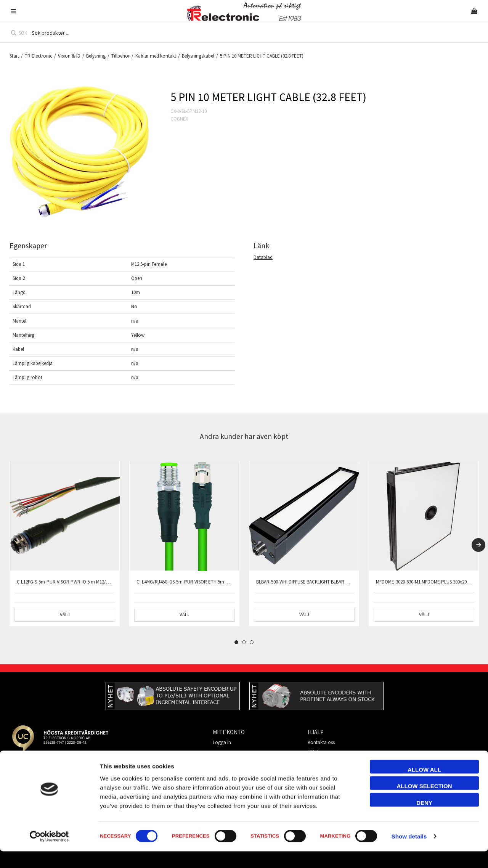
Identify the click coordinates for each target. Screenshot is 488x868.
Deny (424, 819)
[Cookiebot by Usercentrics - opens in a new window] (49, 853)
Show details (409, 853)
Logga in (222, 742)
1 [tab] (236, 642)
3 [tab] (252, 642)
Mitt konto (318, 762)
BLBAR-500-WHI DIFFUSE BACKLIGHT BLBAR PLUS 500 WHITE (317, 582)
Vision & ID (69, 56)
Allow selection (425, 803)
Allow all (424, 786)
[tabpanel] (65, 543)
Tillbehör (120, 56)
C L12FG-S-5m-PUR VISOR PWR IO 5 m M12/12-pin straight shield (83, 582)
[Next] (478, 545)
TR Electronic (39, 56)
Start (14, 56)
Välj (65, 615)
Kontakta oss (321, 742)
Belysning (96, 56)
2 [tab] (244, 642)
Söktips (315, 752)
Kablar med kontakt (156, 56)
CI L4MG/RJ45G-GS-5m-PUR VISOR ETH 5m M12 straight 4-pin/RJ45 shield (211, 582)
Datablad (263, 257)
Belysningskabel (198, 56)
